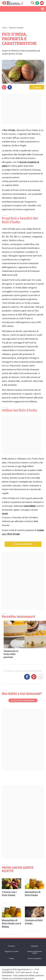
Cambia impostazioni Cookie (34, 952)
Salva (37, 88)
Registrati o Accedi (12, 951)
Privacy (11, 959)
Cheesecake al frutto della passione (11, 654)
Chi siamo (11, 946)
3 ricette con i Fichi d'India (9, 893)
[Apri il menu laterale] (43, 9)
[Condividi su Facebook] (27, 678)
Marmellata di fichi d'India (33, 893)
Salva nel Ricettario (23, 544)
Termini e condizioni (34, 959)
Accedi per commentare (23, 700)
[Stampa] (41, 678)
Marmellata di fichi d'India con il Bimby (11, 923)
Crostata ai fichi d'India (34, 922)
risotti (5, 514)
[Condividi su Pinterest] (34, 678)
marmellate (30, 506)
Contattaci (34, 946)
